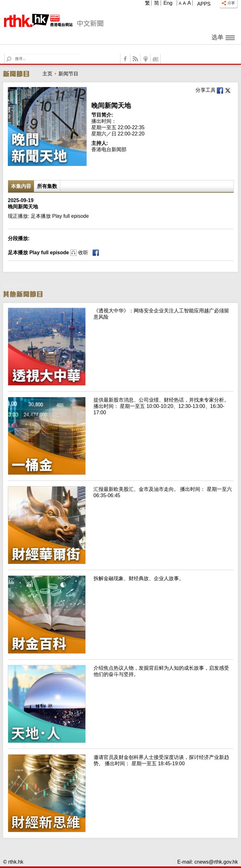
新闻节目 (68, 74)
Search (13, 54)
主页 (47, 74)
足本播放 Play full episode (48, 253)
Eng (168, 3)
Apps (204, 4)
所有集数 (47, 186)
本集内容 (21, 186)
